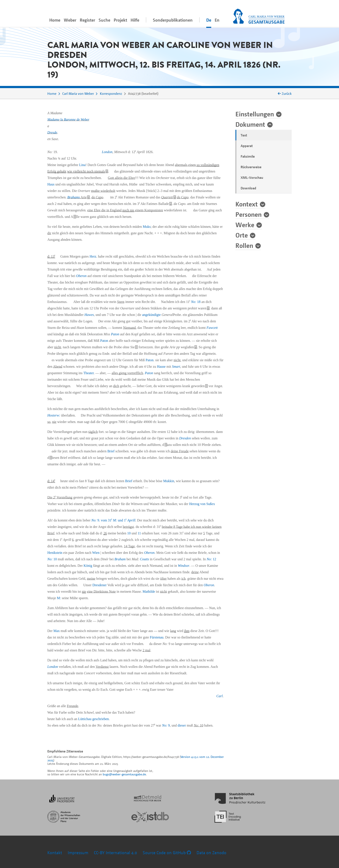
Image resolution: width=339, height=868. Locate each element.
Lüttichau (85, 719)
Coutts (144, 559)
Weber (70, 20)
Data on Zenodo (211, 853)
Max (57, 631)
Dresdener (99, 585)
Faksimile (248, 156)
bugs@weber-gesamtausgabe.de (124, 774)
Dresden (185, 438)
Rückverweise (251, 167)
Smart (176, 367)
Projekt (120, 20)
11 (139, 533)
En (217, 20)
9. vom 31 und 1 (114, 520)
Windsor (183, 566)
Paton (115, 334)
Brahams (74, 197)
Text (244, 135)
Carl (220, 696)
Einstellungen (255, 114)
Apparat (247, 146)
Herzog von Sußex (202, 504)
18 (196, 302)
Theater (88, 373)
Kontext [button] (247, 204)
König (88, 566)
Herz (93, 256)
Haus (51, 184)
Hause (161, 367)
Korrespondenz (111, 93)
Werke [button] (245, 225)
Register (87, 20)
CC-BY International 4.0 (115, 853)
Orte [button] (242, 235)
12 (211, 559)
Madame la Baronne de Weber (68, 120)
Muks (147, 227)
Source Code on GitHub (167, 853)
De (209, 20)
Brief (111, 451)
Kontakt (55, 853)
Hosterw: (54, 415)
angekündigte (151, 315)
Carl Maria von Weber (78, 93)
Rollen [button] (244, 245)
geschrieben (101, 719)
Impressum (78, 853)
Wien (96, 553)
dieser (182, 725)
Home (55, 20)
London (107, 152)
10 (129, 533)
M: (59, 598)
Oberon (81, 276)
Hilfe (135, 20)
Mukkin (169, 481)
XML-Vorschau (252, 177)
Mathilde (149, 592)
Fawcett (212, 328)
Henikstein (55, 553)
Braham (120, 559)
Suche (104, 20)
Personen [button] (249, 214)
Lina (82, 165)
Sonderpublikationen (173, 20)
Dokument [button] (250, 124)
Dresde (52, 132)
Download (248, 188)
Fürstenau (157, 637)
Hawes (89, 315)
